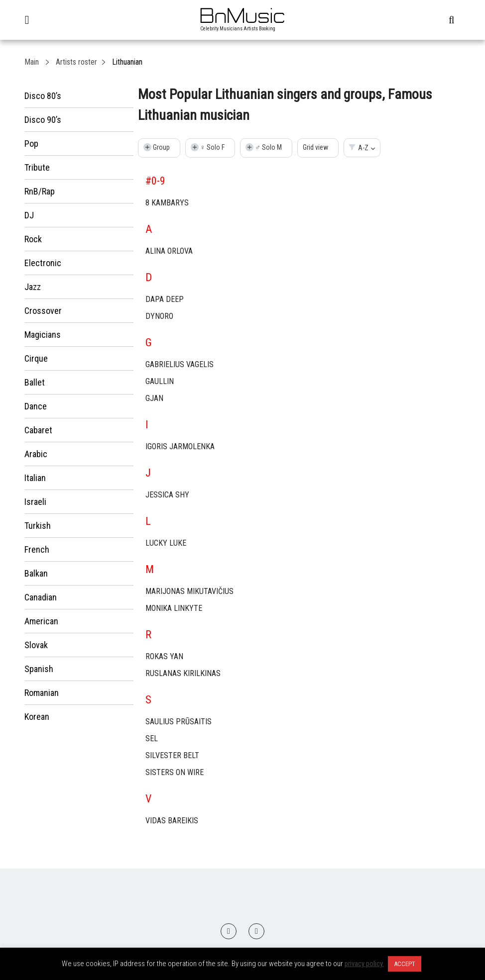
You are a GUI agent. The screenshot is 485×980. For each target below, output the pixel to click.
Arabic (36, 454)
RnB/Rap (40, 191)
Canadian (41, 597)
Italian (35, 478)
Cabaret (38, 430)
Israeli (35, 502)
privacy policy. (364, 964)
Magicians (43, 335)
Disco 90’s (43, 120)
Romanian (42, 693)
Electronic (43, 263)
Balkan (36, 573)
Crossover (43, 311)
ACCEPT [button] (405, 964)
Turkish (38, 526)
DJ (29, 215)
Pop (31, 144)
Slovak (36, 645)
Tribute (37, 167)
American (41, 621)
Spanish (39, 669)
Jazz (33, 287)
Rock (33, 239)
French (37, 549)
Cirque (36, 358)
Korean (37, 717)
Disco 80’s (43, 96)
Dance (36, 406)
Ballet (35, 382)
